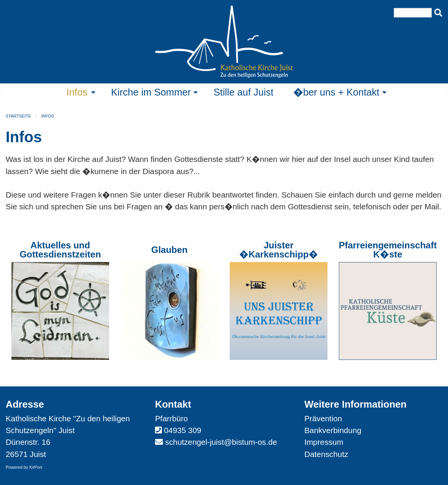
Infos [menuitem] (77, 92)
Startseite (18, 116)
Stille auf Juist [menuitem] (243, 92)
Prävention (323, 418)
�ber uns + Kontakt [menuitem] (336, 92)
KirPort (36, 467)
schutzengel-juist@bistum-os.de (221, 442)
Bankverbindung (333, 430)
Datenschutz (326, 454)
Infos (48, 116)
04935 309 (183, 430)
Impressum (324, 442)
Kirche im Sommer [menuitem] (151, 92)
